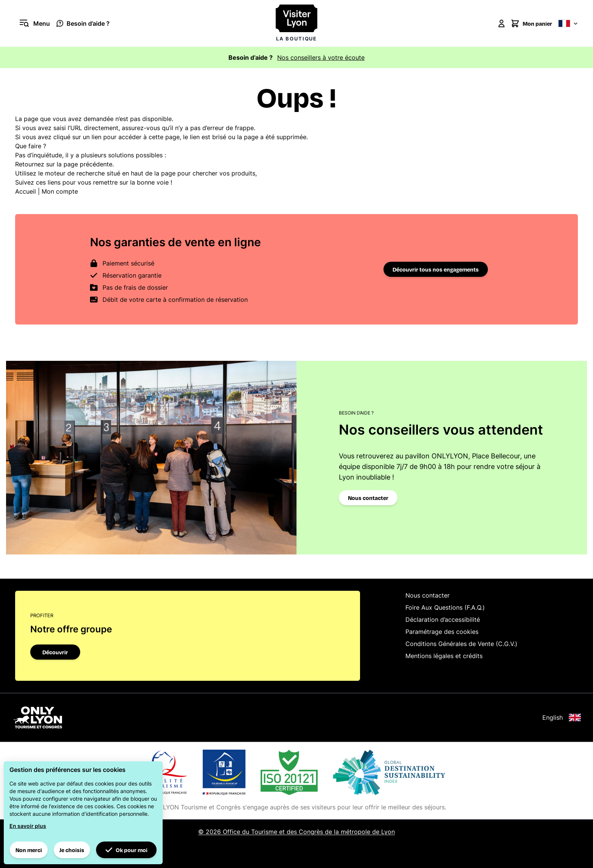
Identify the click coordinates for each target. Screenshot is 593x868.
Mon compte (60, 191)
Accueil (26, 191)
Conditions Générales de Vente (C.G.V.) (461, 644)
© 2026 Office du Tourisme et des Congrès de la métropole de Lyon (296, 832)
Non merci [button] (29, 850)
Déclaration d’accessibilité (443, 620)
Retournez (30, 164)
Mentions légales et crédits (444, 656)
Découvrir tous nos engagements (436, 269)
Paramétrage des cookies (442, 632)
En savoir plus (28, 826)
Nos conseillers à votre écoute (321, 57)
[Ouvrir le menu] (33, 23)
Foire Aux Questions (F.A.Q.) (445, 607)
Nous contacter (368, 498)
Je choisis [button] (72, 850)
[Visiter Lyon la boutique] (296, 23)
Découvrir (55, 652)
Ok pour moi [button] (126, 850)
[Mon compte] (501, 23)
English (562, 717)
